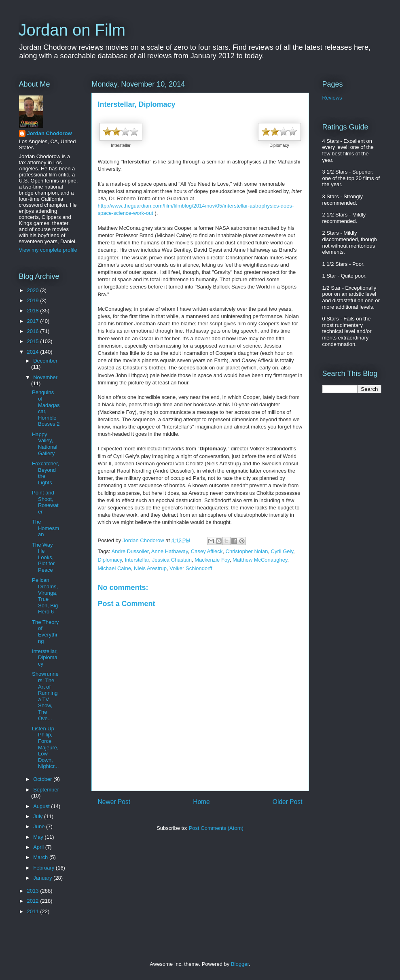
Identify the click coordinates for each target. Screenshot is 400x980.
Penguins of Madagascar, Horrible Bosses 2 (46, 408)
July (39, 816)
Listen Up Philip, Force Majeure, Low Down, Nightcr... (45, 748)
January (43, 878)
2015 (34, 341)
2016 (34, 331)
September (46, 790)
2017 (34, 321)
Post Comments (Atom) (216, 828)
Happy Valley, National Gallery (45, 444)
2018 (34, 311)
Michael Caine (114, 568)
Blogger (240, 964)
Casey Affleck (207, 551)
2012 (34, 901)
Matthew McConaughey (260, 560)
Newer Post (114, 802)
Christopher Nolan (247, 551)
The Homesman (46, 528)
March (41, 857)
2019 (34, 300)
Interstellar (137, 560)
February (44, 868)
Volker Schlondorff (191, 568)
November (45, 377)
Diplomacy (110, 560)
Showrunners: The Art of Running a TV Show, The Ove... (45, 696)
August (42, 806)
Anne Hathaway (170, 551)
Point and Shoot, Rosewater (45, 502)
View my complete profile (48, 250)
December (45, 361)
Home (201, 802)
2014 (34, 352)
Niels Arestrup (150, 568)
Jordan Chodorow (50, 133)
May (39, 837)
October (43, 779)
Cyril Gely (282, 551)
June (40, 826)
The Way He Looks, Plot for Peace (43, 557)
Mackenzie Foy (212, 560)
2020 (34, 290)
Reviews (332, 98)
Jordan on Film (72, 30)
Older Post (288, 802)
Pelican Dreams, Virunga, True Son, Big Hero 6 (45, 596)
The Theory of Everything (45, 632)
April (39, 847)
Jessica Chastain (172, 560)
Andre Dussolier (130, 551)
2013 (34, 891)
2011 (34, 911)
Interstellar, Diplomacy (45, 658)
